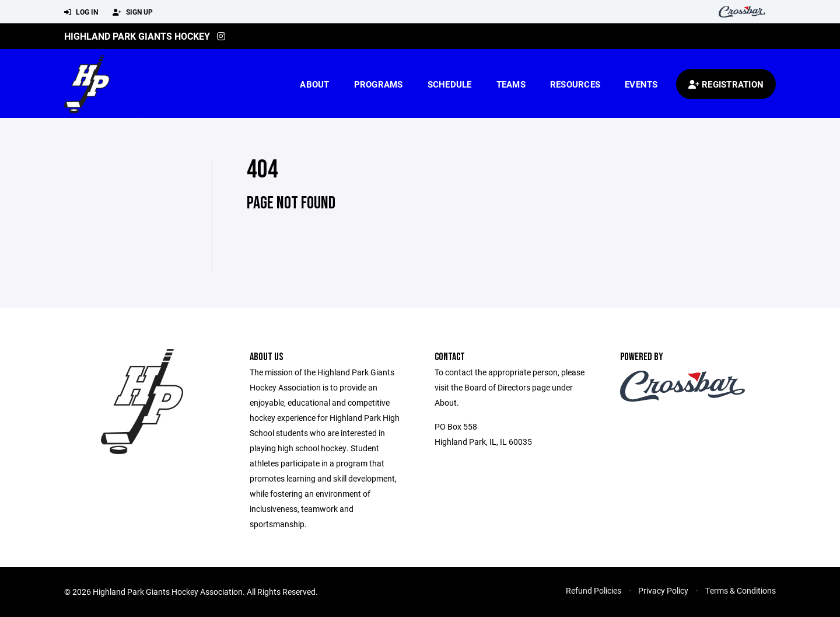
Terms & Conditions (741, 590)
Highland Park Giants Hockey (137, 36)
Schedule (450, 84)
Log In (81, 12)
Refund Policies (594, 590)
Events (641, 84)
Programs (379, 84)
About (314, 84)
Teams (511, 84)
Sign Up (133, 12)
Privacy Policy (663, 590)
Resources (575, 84)
